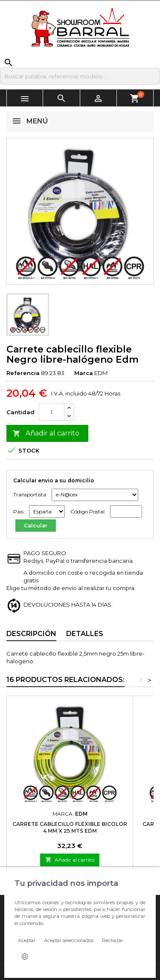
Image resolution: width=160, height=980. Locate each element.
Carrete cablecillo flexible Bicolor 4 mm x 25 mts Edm (70, 827)
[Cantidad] (52, 412)
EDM (101, 373)
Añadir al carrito (46, 434)
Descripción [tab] (31, 634)
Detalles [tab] (85, 634)
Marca (84, 373)
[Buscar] (80, 76)
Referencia (23, 373)
